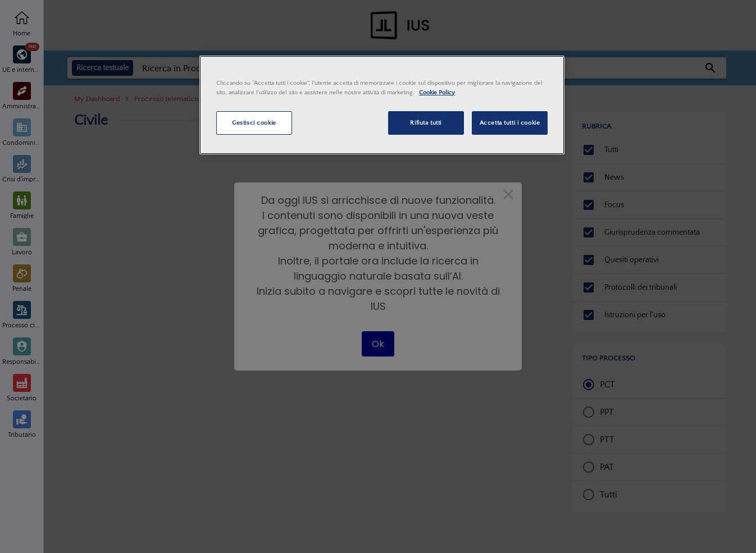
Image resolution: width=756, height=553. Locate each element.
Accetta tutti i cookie (510, 123)
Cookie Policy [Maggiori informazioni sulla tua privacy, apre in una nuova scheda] (437, 92)
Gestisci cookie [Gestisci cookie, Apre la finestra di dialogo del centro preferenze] (254, 123)
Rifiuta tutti (425, 123)
